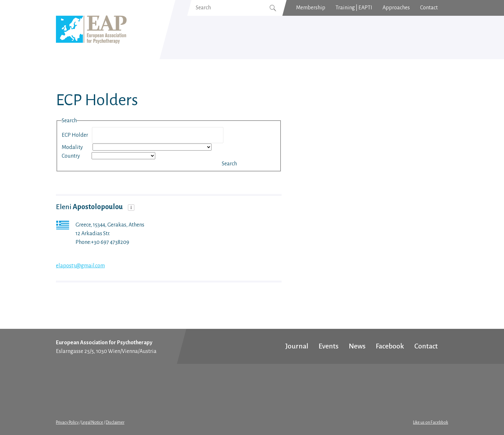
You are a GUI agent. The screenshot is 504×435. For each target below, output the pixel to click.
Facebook (390, 346)
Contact (426, 346)
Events (328, 346)
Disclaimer (115, 422)
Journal (297, 346)
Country (76, 156)
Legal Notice (92, 422)
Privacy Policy (67, 422)
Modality (77, 147)
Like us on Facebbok (431, 422)
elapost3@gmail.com (80, 266)
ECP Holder (76, 135)
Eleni (90, 207)
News (357, 346)
